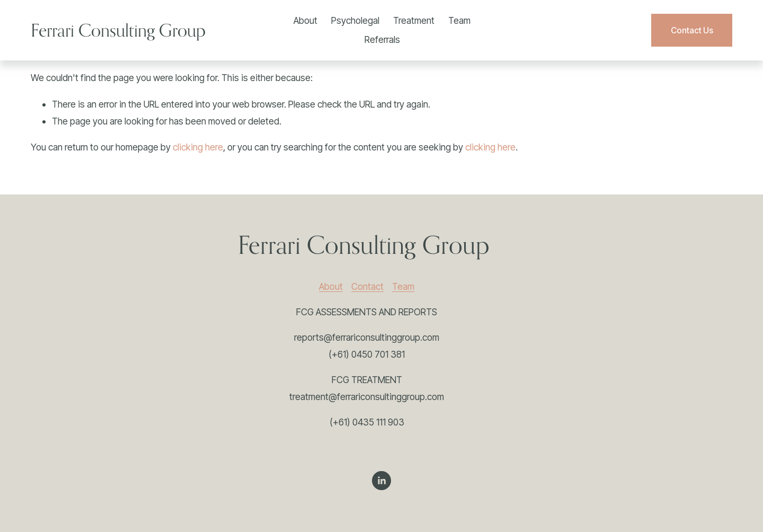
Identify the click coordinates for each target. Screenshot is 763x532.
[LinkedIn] (381, 481)
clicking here (198, 147)
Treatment (414, 20)
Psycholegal (355, 20)
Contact (367, 286)
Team (459, 20)
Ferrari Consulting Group (118, 30)
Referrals (382, 39)
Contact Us (692, 30)
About (305, 20)
